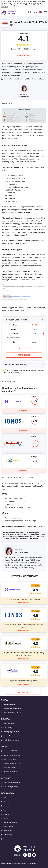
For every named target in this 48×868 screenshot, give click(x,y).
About (5, 798)
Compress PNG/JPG (10, 751)
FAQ (5, 810)
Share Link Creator (10, 759)
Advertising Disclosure (29, 538)
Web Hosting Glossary (11, 787)
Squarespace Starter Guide (12, 708)
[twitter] (29, 855)
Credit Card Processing (11, 740)
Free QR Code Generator (12, 755)
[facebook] (25, 855)
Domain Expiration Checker (12, 763)
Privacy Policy (8, 827)
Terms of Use (8, 831)
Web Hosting (8, 728)
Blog (5, 802)
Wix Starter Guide (9, 704)
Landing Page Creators (11, 732)
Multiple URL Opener (10, 772)
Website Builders (9, 723)
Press (5, 839)
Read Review (23, 603)
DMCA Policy (8, 835)
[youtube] (34, 855)
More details (24, 355)
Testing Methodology (10, 822)
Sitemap (6, 818)
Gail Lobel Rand (24, 96)
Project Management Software (13, 736)
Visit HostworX (24, 56)
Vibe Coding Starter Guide (12, 713)
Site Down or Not (9, 767)
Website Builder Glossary (12, 783)
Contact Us (7, 806)
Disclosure (7, 814)
